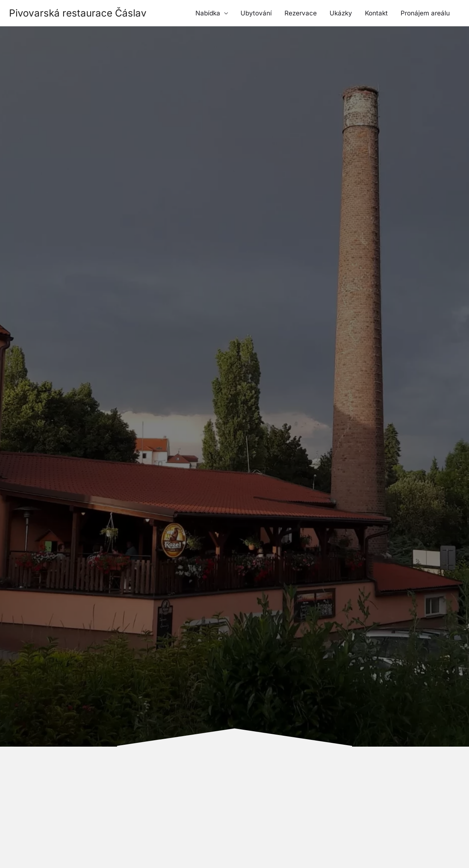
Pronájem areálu (425, 13)
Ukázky (341, 13)
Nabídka (208, 13)
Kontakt (376, 13)
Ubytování (256, 13)
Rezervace (301, 13)
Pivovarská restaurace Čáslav (78, 13)
